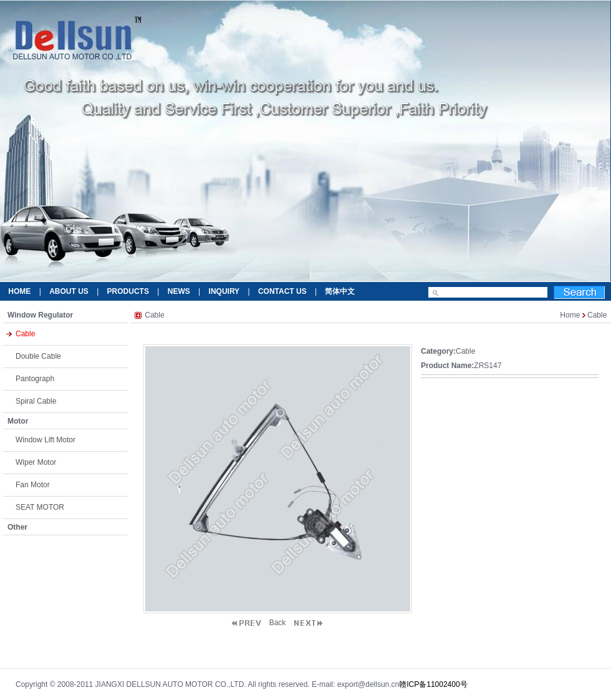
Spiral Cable (36, 401)
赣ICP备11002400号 (433, 684)
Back (278, 623)
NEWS (179, 291)
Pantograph (35, 379)
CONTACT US (282, 291)
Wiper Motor (36, 462)
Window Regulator (40, 315)
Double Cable (38, 356)
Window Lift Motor (46, 440)
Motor (18, 421)
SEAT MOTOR (40, 507)
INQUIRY (224, 291)
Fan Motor (33, 485)
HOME (19, 291)
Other (17, 527)
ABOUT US (69, 291)
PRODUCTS (128, 291)
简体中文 (340, 291)
